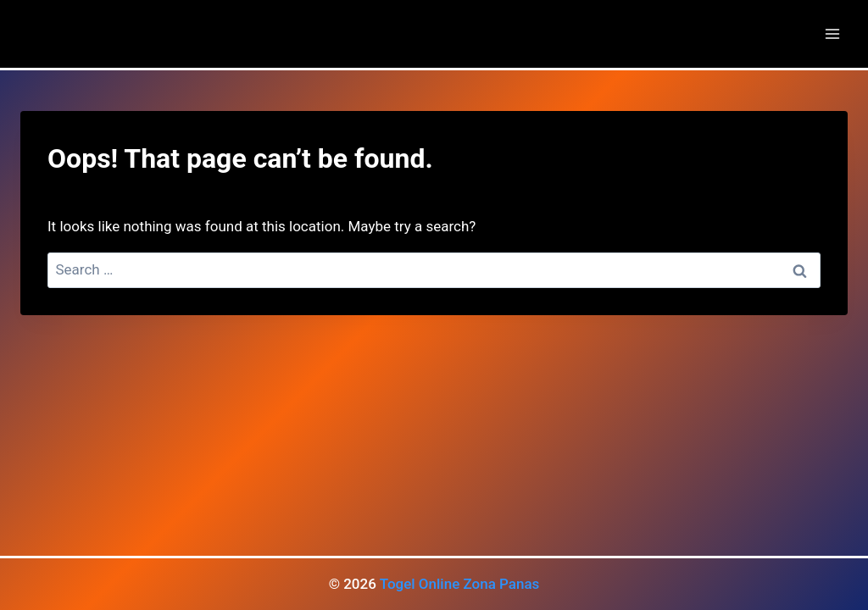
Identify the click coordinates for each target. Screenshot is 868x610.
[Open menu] (832, 33)
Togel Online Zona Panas (460, 584)
